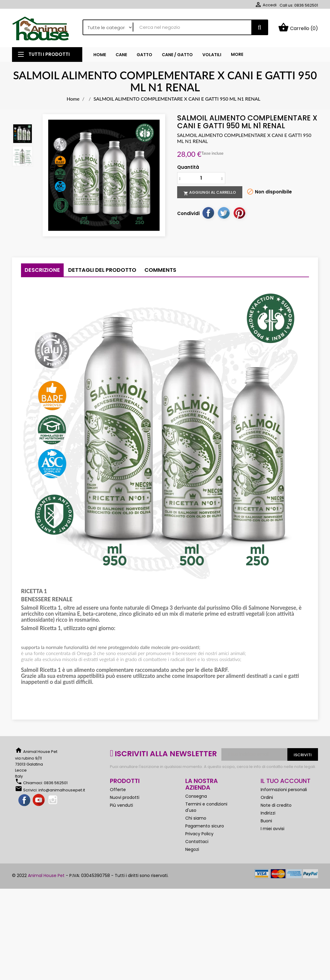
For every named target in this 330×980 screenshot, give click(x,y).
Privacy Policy (199, 834)
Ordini (267, 797)
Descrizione (42, 270)
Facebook (25, 800)
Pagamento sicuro (205, 826)
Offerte (118, 790)
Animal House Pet (46, 875)
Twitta (224, 213)
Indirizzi (268, 813)
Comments (160, 270)
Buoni (266, 821)
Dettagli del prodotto (102, 270)
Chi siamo (196, 818)
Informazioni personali (284, 790)
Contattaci (197, 842)
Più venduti (121, 805)
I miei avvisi (272, 829)
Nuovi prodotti (125, 797)
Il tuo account (286, 781)
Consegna (196, 796)
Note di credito (276, 805)
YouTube (39, 800)
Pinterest (239, 213)
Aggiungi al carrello (210, 193)
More (237, 54)
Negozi (192, 849)
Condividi (208, 213)
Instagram (53, 800)
